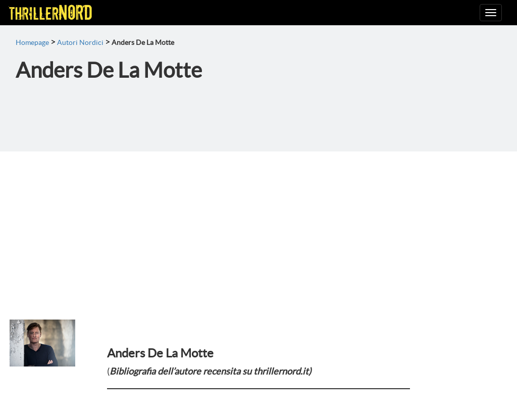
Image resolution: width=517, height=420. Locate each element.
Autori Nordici (80, 42)
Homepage (32, 42)
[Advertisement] (258, 227)
